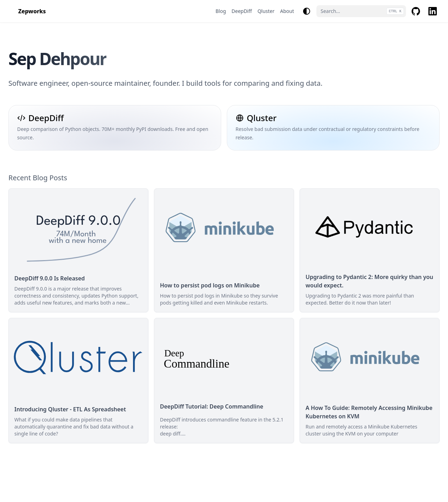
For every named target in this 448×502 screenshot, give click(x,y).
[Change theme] (307, 11)
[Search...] (361, 11)
